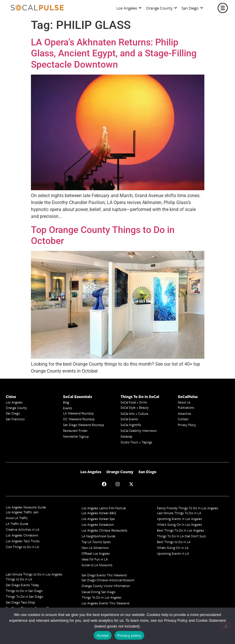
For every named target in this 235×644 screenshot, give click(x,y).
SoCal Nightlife (131, 425)
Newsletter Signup (76, 436)
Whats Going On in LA (173, 548)
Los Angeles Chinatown (22, 535)
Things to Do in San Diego (24, 591)
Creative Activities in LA (23, 529)
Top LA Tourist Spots (96, 542)
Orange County (161, 8)
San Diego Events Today (22, 585)
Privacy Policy (187, 425)
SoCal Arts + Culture (134, 413)
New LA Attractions (95, 548)
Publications (186, 407)
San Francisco (15, 419)
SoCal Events (129, 419)
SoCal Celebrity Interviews (139, 431)
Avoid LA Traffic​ (17, 518)
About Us (184, 402)
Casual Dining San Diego (98, 592)
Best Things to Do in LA (174, 542)
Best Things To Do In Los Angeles (181, 530)
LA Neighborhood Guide (98, 536)
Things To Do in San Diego (24, 596)
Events (68, 408)
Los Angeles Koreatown (98, 524)
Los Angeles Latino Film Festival (104, 508)
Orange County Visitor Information (106, 586)
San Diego (192, 8)
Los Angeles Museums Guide (26, 507)
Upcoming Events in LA (173, 553)
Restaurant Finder (75, 431)
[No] (226, 626)
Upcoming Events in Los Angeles (180, 519)
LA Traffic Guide (17, 524)
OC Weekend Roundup (79, 419)
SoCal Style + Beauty (135, 407)
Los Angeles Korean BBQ (99, 513)
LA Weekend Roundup (78, 413)
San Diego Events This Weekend (104, 575)
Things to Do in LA (19, 579)
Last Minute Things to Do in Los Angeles (34, 574)
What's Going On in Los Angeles (180, 524)
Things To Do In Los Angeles (101, 597)
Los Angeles (129, 8)
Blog (66, 402)
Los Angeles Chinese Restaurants (104, 530)
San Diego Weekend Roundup (84, 425)
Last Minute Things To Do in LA (179, 513)
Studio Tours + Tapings (136, 442)
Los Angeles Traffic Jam (22, 512)
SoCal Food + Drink (134, 402)
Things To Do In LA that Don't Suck (181, 536)
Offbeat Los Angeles (96, 553)
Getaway (126, 436)
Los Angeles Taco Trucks (23, 541)
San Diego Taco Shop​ (20, 602)
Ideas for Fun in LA (95, 559)
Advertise (184, 413)
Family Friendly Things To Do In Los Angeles (188, 508)
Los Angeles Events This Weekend (105, 603)
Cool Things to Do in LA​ (22, 547)
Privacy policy (129, 635)
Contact (183, 419)
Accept (102, 635)
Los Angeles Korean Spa (98, 519)
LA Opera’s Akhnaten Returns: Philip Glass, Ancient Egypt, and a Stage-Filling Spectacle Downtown (114, 53)
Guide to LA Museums (97, 565)
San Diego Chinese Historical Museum (108, 580)
